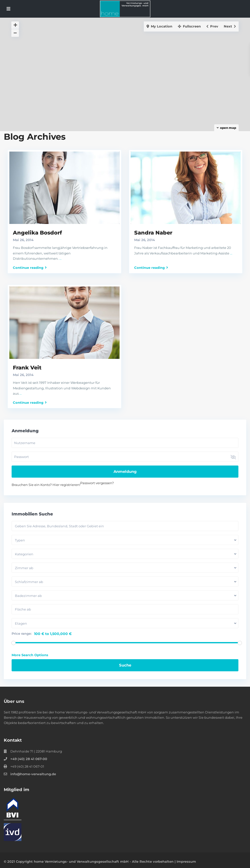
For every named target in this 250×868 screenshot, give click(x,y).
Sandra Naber (153, 233)
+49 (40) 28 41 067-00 (29, 759)
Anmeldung (125, 471)
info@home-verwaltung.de (33, 774)
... (60, 258)
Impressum (186, 861)
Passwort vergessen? (97, 483)
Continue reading (30, 268)
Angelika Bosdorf (37, 233)
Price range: (22, 634)
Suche (125, 665)
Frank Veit (27, 368)
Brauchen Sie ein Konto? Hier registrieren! (46, 485)
